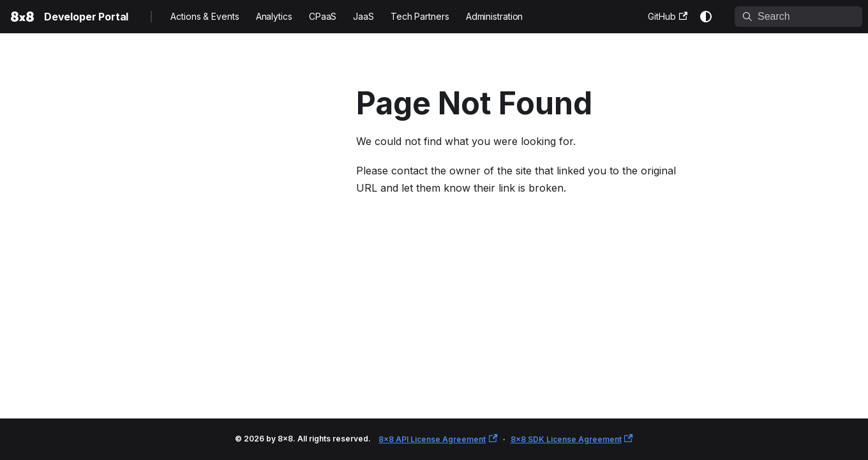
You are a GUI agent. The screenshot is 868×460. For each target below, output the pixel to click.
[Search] (798, 17)
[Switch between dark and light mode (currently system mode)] (706, 17)
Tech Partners (420, 16)
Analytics (274, 16)
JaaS (363, 16)
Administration (495, 16)
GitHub (668, 16)
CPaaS (323, 16)
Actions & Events (205, 16)
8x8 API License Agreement (438, 439)
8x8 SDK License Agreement (572, 439)
